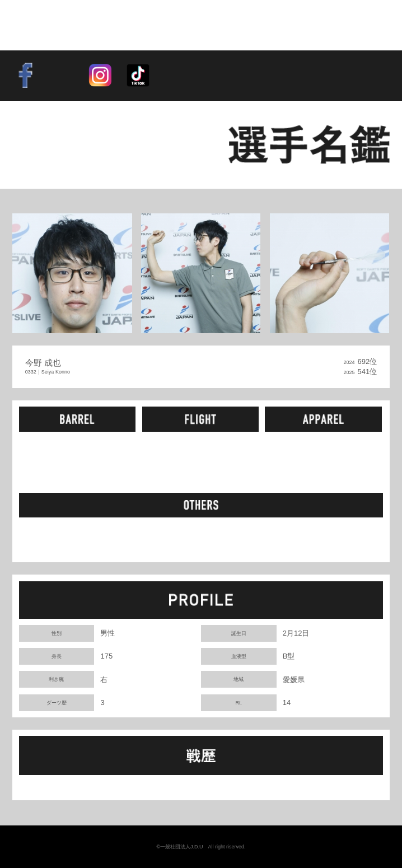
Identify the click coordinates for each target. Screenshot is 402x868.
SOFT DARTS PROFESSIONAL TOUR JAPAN (79, 25)
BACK (48, 144)
